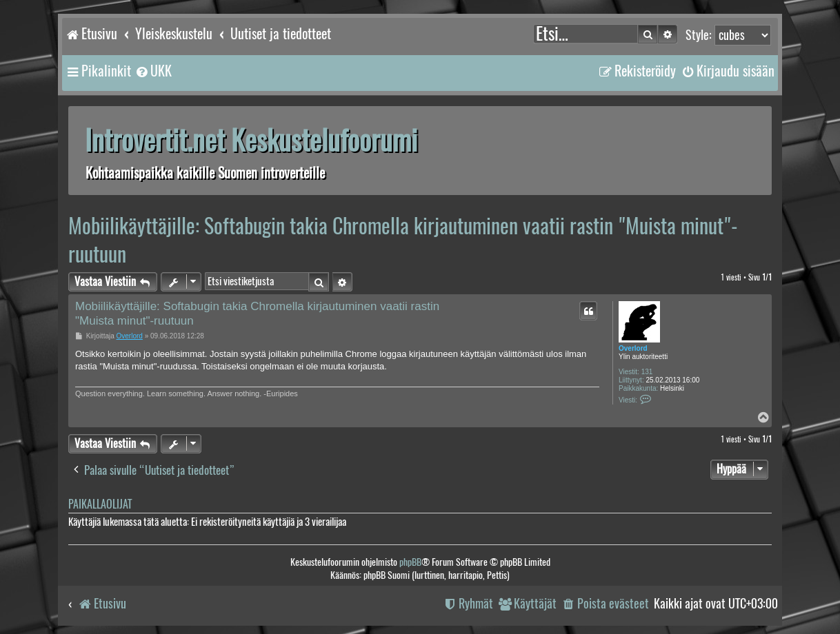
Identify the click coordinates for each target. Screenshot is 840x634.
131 (647, 372)
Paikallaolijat (100, 504)
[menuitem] (153, 71)
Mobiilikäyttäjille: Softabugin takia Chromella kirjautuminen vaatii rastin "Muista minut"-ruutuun (403, 240)
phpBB (410, 562)
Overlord (633, 348)
